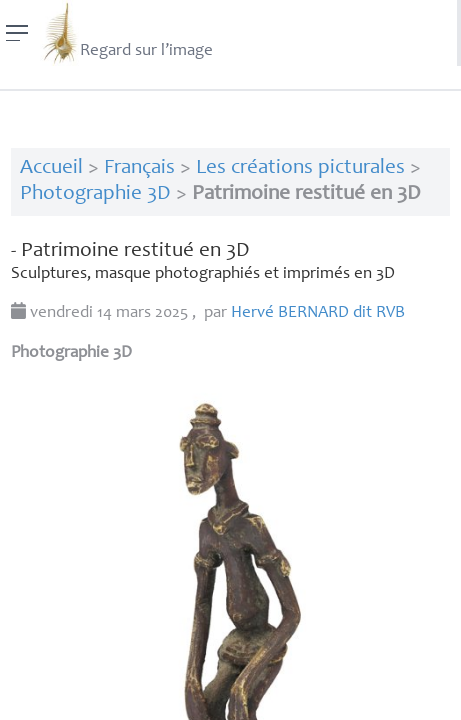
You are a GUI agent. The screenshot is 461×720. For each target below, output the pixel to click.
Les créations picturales (300, 168)
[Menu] (17, 33)
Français (139, 168)
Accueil (51, 168)
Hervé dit (318, 313)
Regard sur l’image (126, 33)
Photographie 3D (95, 194)
